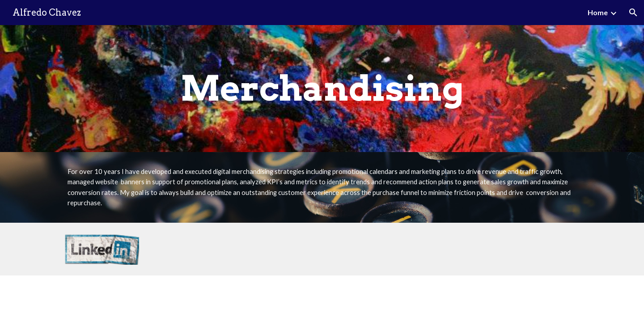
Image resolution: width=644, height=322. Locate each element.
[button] (633, 13)
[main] (322, 89)
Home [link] (598, 12)
